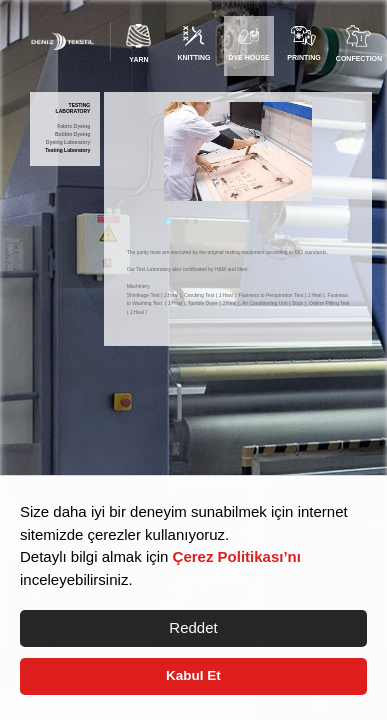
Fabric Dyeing (73, 126)
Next (327, 165)
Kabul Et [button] (193, 675)
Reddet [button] (193, 627)
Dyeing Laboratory (68, 142)
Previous (149, 165)
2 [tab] (177, 221)
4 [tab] (195, 221)
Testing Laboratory (67, 150)
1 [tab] (168, 221)
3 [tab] (186, 221)
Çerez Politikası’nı (237, 556)
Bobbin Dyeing (72, 134)
